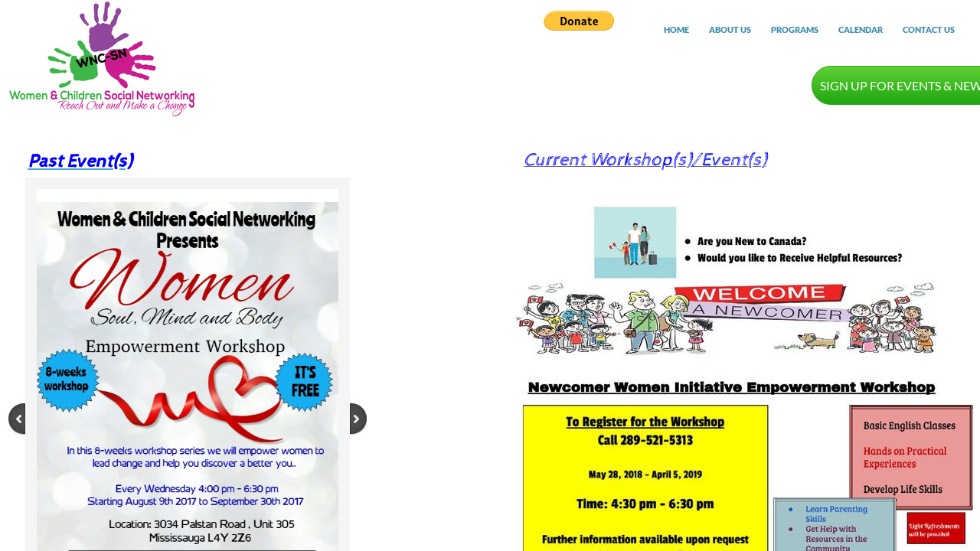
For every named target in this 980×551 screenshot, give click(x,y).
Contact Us (929, 29)
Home (676, 29)
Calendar (861, 29)
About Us (730, 29)
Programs (795, 29)
